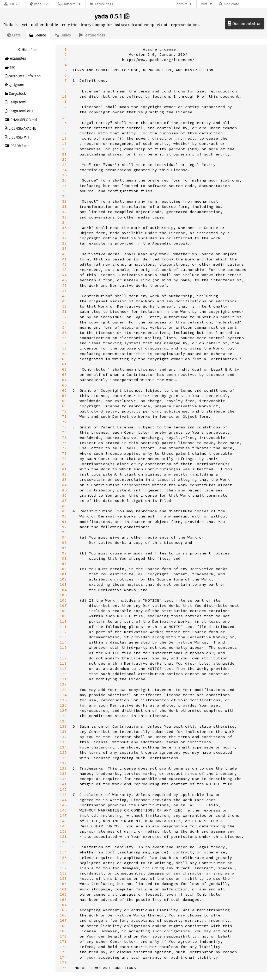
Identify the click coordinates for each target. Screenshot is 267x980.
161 (63, 889)
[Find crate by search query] (245, 4)
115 (63, 647)
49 (64, 301)
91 (64, 522)
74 (64, 432)
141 (63, 784)
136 (63, 758)
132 (63, 737)
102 (63, 579)
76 (64, 443)
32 (64, 212)
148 (63, 821)
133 (63, 742)
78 (64, 453)
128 (63, 716)
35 (64, 228)
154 (63, 852)
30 (64, 201)
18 (64, 138)
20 (64, 149)
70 (64, 411)
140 (63, 779)
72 (64, 422)
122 (63, 684)
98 (64, 558)
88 (64, 506)
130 (63, 726)
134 (63, 747)
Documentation (245, 24)
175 (63, 963)
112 (63, 632)
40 (64, 254)
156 (63, 863)
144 (63, 800)
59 (64, 354)
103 (63, 584)
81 (64, 469)
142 (63, 789)
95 (64, 542)
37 (64, 238)
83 (64, 479)
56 (64, 338)
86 (64, 495)
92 (64, 527)
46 (64, 285)
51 (64, 311)
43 (64, 270)
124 (63, 695)
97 (64, 553)
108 (63, 611)
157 (63, 868)
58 (64, 348)
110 (63, 621)
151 (63, 837)
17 (64, 133)
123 (63, 690)
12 (64, 107)
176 (63, 968)
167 (63, 920)
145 (63, 805)
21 (64, 154)
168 (63, 926)
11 (64, 102)
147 (63, 815)
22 (64, 159)
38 (64, 243)
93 (64, 532)
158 (63, 873)
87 (64, 501)
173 (63, 952)
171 (63, 941)
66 (64, 390)
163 (63, 900)
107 (63, 606)
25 (64, 175)
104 (63, 590)
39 (64, 248)
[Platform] (69, 4)
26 (64, 180)
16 (64, 128)
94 (64, 537)
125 (63, 700)
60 (64, 359)
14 (64, 117)
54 (64, 327)
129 (63, 721)
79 (64, 459)
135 (63, 752)
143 (63, 795)
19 (64, 143)
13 (64, 112)
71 (64, 416)
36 (64, 233)
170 (63, 936)
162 (63, 894)
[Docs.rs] (13, 4)
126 (63, 705)
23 (64, 165)
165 (63, 910)
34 (64, 222)
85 (64, 490)
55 (64, 333)
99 (64, 564)
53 (64, 322)
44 (64, 275)
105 (63, 595)
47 (64, 291)
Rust (204, 4)
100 (63, 569)
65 (64, 385)
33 (64, 217)
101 (63, 574)
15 (64, 123)
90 (64, 516)
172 (63, 947)
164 (63, 905)
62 (64, 369)
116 (63, 653)
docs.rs (182, 4)
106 (63, 600)
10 (64, 96)
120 (63, 674)
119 (63, 669)
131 (63, 732)
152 (63, 842)
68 (64, 401)
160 (63, 884)
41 (64, 259)
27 (64, 186)
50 (64, 306)
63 (64, 374)
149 (63, 826)
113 (63, 637)
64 (64, 380)
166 (63, 915)
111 (63, 627)
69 (64, 406)
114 (63, 642)
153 (63, 847)
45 (64, 280)
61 (64, 364)
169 (63, 931)
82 (64, 474)
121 (63, 679)
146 (63, 810)
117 (63, 658)
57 (64, 343)
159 (63, 878)
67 (64, 396)
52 (64, 317)
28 (64, 191)
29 (64, 196)
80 (64, 464)
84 (64, 485)
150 (63, 831)
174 (63, 957)
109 (63, 616)
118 (63, 663)
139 (63, 773)
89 (64, 511)
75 (64, 438)
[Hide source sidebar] (28, 50)
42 (64, 264)
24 (64, 170)
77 (64, 448)
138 (63, 768)
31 (64, 207)
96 (64, 548)
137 (63, 763)
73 (64, 427)
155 (63, 858)
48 (64, 296)
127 (63, 710)
